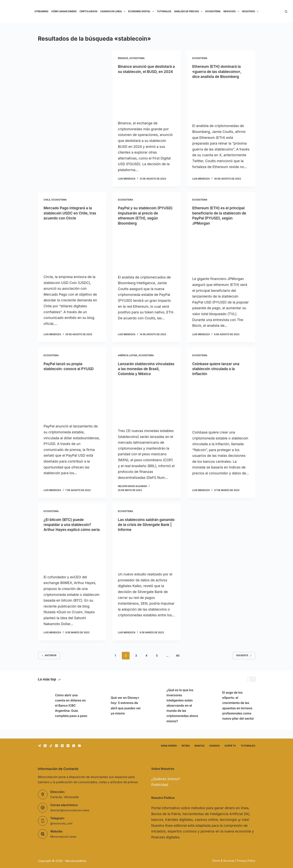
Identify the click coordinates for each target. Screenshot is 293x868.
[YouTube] (68, 746)
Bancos (199, 746)
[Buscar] (286, 12)
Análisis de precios (189, 11)
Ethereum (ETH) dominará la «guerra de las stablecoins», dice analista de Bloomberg (218, 71)
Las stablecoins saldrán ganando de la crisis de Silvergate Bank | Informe (141, 529)
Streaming (41, 11)
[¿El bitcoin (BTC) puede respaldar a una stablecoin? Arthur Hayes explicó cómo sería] (72, 562)
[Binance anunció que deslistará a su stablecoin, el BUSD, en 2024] (147, 102)
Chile (47, 204)
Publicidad (160, 785)
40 (178, 665)
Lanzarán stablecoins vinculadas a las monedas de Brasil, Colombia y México (144, 373)
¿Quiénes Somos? (166, 779)
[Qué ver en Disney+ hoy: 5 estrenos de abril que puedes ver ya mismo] (100, 715)
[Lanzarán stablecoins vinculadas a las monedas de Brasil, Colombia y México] (147, 406)
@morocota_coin (62, 823)
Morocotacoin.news (64, 837)
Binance (123, 58)
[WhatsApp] (74, 746)
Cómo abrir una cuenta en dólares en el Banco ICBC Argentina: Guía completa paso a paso (71, 715)
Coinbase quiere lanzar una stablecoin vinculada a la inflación (217, 373)
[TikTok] (51, 746)
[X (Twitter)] (45, 746)
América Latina (128, 360)
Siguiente (244, 665)
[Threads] (62, 746)
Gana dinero (169, 746)
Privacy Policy (246, 861)
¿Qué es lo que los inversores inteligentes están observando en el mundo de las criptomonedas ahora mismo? (182, 715)
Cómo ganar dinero (64, 11)
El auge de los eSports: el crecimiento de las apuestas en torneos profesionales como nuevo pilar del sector (238, 714)
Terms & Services (222, 861)
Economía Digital (142, 11)
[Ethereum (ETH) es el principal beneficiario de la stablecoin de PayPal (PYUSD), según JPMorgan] (221, 256)
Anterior (49, 665)
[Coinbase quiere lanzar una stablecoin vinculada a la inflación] (221, 407)
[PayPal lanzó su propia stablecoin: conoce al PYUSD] (72, 402)
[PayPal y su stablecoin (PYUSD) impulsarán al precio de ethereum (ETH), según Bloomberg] (147, 255)
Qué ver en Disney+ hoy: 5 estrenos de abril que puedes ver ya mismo (126, 715)
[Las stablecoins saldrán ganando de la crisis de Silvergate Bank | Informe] (147, 556)
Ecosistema (213, 11)
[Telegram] (39, 746)
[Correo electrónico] (79, 746)
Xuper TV (230, 746)
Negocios (232, 11)
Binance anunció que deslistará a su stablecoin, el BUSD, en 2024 (144, 71)
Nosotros (251, 11)
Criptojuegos (88, 11)
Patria (186, 746)
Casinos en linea (113, 11)
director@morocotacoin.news (71, 810)
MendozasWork (76, 861)
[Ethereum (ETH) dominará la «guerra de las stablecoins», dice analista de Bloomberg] (221, 101)
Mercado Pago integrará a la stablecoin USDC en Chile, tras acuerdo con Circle (72, 218)
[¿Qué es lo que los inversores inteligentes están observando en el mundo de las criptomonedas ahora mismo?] (156, 715)
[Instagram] (57, 746)
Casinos (214, 746)
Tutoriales (164, 11)
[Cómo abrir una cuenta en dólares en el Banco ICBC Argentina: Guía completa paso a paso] (45, 715)
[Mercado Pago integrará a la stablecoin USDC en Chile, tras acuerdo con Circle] (72, 252)
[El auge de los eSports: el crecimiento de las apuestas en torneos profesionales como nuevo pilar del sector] (212, 715)
